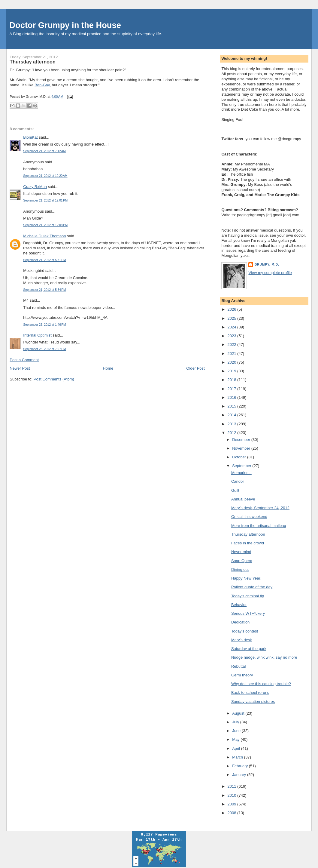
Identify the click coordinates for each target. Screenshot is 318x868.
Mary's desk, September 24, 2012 (260, 508)
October (240, 457)
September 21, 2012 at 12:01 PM (45, 200)
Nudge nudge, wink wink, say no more (264, 657)
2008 (233, 813)
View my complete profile (270, 273)
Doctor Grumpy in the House (65, 25)
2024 (233, 327)
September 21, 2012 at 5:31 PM (44, 260)
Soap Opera (242, 561)
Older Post (195, 368)
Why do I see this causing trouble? (261, 684)
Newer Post (20, 368)
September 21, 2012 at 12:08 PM (45, 225)
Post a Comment (24, 360)
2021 (233, 354)
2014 (233, 415)
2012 (233, 433)
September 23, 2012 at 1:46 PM (44, 325)
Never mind (241, 552)
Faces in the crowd (248, 543)
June (237, 731)
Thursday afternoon (33, 62)
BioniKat (30, 137)
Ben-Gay (42, 85)
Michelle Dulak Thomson (44, 236)
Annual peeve (243, 499)
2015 (233, 406)
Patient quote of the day (252, 587)
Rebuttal (238, 666)
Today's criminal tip (248, 596)
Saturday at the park (249, 649)
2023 (233, 336)
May (236, 739)
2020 (233, 362)
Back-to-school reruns (250, 693)
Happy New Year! (246, 578)
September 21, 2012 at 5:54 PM (44, 290)
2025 (233, 318)
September (242, 466)
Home (108, 368)
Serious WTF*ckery (248, 613)
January (240, 775)
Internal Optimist (37, 335)
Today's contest (245, 631)
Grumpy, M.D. (267, 265)
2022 (233, 345)
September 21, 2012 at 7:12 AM (44, 151)
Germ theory (242, 675)
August (239, 713)
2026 (233, 309)
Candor (238, 481)
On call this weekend (249, 517)
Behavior (239, 605)
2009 (233, 804)
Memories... (241, 473)
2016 (233, 397)
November (242, 448)
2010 (233, 795)
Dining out (240, 569)
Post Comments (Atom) (54, 379)
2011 (233, 786)
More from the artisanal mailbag (259, 526)
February (241, 766)
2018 (233, 380)
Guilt (235, 490)
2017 (233, 389)
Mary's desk (242, 640)
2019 (233, 371)
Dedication (240, 622)
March (238, 757)
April (237, 748)
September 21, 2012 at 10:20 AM (45, 176)
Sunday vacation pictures (253, 702)
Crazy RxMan (35, 187)
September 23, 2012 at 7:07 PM (44, 349)
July (236, 722)
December (242, 440)
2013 (233, 424)
